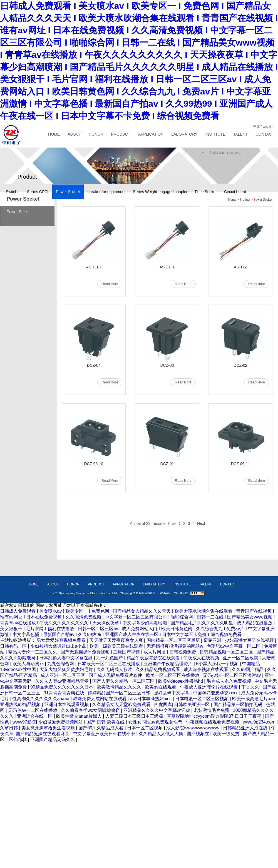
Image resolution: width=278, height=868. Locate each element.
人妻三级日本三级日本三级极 (135, 716)
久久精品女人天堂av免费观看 (122, 704)
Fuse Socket (206, 192)
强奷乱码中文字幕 (172, 693)
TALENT (241, 134)
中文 (257, 126)
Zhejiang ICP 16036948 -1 (138, 593)
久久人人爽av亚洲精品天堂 (62, 681)
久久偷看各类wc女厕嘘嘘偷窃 (91, 710)
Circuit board (235, 192)
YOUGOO (181, 593)
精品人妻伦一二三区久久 (33, 652)
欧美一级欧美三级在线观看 (117, 646)
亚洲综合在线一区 (35, 716)
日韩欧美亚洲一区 (192, 704)
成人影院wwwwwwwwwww (193, 728)
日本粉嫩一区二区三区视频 (202, 699)
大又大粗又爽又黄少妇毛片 (67, 669)
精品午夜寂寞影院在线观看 (154, 658)
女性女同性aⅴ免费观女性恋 (156, 722)
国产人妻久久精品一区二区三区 (124, 681)
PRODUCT (121, 134)
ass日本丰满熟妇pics (152, 699)
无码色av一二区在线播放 (33, 710)
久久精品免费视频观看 (158, 669)
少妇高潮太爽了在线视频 (250, 640)
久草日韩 (9, 728)
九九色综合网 (61, 664)
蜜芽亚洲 (213, 640)
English (268, 126)
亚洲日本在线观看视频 (67, 704)
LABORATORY (184, 134)
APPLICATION (151, 134)
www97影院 (24, 722)
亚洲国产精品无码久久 (53, 739)
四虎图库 (163, 704)
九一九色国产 (110, 658)
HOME (54, 134)
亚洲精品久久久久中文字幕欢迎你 (157, 710)
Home (232, 199)
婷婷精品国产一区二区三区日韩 (120, 693)
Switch (12, 192)
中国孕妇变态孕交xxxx (216, 693)
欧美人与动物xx (29, 664)
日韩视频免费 (183, 652)
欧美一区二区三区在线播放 (173, 675)
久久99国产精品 (248, 669)
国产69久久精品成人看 (101, 728)
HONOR (96, 134)
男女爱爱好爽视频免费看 (62, 640)
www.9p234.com (260, 722)
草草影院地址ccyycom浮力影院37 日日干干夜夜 (215, 716)
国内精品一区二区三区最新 (174, 640)
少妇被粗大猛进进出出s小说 (59, 646)
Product (245, 199)
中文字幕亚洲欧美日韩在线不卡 (105, 734)
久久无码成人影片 (115, 669)
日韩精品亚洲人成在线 (246, 728)
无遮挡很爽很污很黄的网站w (175, 646)
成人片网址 (155, 652)
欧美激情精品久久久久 (120, 687)
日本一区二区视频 (145, 728)
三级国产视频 (127, 652)
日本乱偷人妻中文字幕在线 (66, 658)
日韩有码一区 (14, 646)
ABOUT (74, 134)
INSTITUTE (215, 134)
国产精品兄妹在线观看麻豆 (43, 734)
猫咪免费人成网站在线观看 (100, 699)
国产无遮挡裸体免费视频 (86, 652)
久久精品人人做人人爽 (162, 734)
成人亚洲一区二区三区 (63, 675)
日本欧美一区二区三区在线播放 (109, 664)
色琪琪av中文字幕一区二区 (234, 646)
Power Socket (68, 192)
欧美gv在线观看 (161, 687)
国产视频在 (198, 734)
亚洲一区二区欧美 (241, 658)
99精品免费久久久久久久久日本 (62, 687)
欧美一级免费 (227, 734)
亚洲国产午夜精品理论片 (168, 664)
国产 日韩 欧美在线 (106, 722)
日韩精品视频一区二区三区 (227, 652)
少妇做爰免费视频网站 (61, 722)
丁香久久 (251, 687)
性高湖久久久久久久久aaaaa (42, 699)
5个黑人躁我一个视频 (218, 664)
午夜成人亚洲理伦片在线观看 (209, 687)
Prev (172, 523)
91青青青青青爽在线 (64, 693)
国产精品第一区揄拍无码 (239, 704)
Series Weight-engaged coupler (160, 192)
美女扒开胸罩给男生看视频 (49, 728)
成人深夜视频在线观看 (207, 669)
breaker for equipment (106, 192)
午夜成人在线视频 (202, 658)
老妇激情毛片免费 (212, 710)
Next (201, 523)
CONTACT (265, 134)
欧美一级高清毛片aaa (254, 699)
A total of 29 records (148, 523)
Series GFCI (38, 192)
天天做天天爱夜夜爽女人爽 (117, 640)
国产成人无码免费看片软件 (116, 675)
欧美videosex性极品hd (181, 681)
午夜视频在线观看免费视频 (213, 722)
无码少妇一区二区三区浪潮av (233, 675)
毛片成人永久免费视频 (229, 681)
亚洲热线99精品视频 (21, 704)
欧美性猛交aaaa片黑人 (80, 716)
